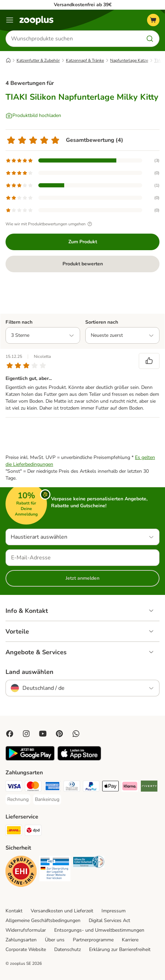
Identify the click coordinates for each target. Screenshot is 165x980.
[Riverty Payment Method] (149, 787)
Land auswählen (30, 672)
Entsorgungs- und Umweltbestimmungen (99, 930)
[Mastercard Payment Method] (33, 787)
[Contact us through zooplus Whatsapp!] (76, 734)
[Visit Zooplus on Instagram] (26, 734)
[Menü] (10, 20)
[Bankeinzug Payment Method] (47, 800)
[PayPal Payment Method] (91, 787)
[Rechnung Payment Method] (18, 800)
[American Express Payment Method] (52, 787)
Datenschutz (67, 949)
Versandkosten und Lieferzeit (62, 911)
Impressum (114, 911)
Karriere (130, 940)
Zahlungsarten (21, 940)
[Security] (21, 872)
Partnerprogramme (93, 940)
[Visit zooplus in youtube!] (43, 734)
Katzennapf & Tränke (85, 60)
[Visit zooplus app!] (30, 759)
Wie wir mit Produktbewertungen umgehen (50, 224)
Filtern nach (19, 322)
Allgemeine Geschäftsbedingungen (43, 920)
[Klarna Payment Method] (130, 787)
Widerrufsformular (26, 930)
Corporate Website (26, 949)
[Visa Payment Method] (14, 787)
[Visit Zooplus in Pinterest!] (59, 734)
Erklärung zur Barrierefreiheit (120, 949)
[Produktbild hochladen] (33, 116)
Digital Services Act (109, 920)
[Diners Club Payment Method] (72, 787)
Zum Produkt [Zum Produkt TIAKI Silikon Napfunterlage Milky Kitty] (83, 242)
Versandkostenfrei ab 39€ (83, 5)
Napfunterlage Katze (129, 60)
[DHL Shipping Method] (14, 831)
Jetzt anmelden (82, 578)
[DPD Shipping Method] (33, 831)
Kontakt (14, 911)
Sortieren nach (102, 322)
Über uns (55, 940)
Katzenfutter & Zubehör (38, 60)
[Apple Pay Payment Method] (110, 787)
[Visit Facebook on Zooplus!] (10, 734)
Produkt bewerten (83, 264)
